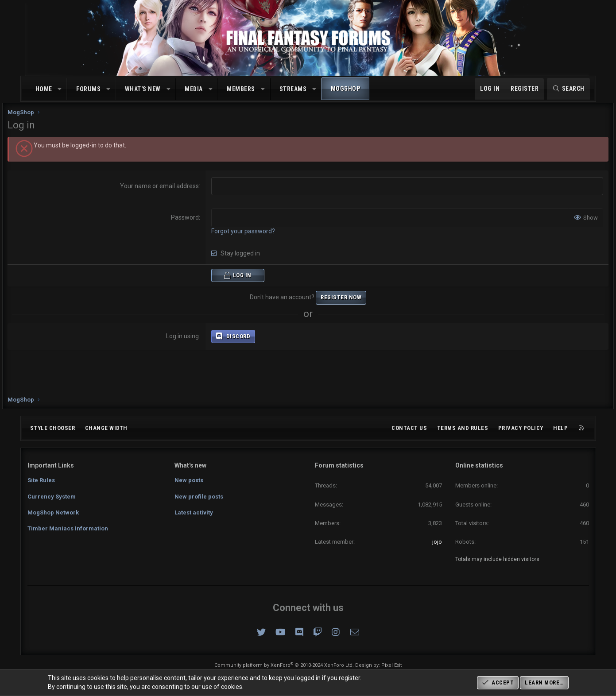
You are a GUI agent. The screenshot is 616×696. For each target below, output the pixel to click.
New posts (189, 480)
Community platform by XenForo (284, 665)
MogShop (346, 89)
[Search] (568, 89)
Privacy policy (521, 428)
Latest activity (194, 512)
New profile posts (199, 497)
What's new (143, 89)
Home (44, 89)
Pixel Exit (391, 665)
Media (194, 89)
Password (192, 225)
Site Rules (41, 480)
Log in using (189, 344)
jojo (437, 542)
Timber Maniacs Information (68, 528)
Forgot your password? (250, 239)
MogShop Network (53, 512)
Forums (88, 89)
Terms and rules (463, 428)
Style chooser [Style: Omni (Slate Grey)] (53, 428)
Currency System (52, 497)
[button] (60, 89)
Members (241, 89)
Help (560, 428)
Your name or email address (166, 194)
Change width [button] (106, 428)
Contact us (409, 428)
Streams (293, 89)
